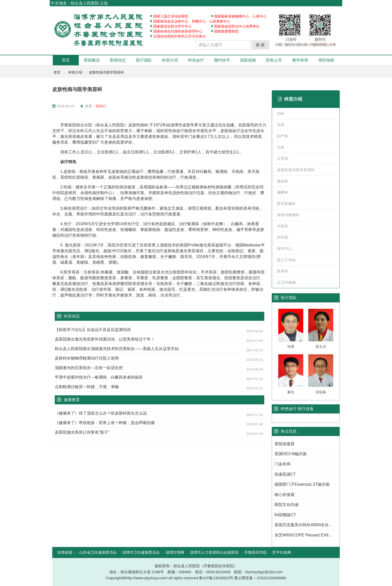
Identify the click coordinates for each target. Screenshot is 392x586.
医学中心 (284, 249)
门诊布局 (282, 464)
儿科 (281, 147)
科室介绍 (170, 60)
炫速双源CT (285, 474)
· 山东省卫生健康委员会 (97, 552)
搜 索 (260, 45)
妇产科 (283, 136)
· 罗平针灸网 (281, 552)
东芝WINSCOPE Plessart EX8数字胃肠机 (306, 535)
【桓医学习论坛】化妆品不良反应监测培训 (93, 330)
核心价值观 (284, 495)
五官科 (283, 159)
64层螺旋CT (285, 515)
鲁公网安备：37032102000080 (260, 578)
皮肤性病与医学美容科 (106, 72)
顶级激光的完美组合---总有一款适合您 (89, 368)
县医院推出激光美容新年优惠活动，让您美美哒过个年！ (105, 339)
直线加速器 (284, 444)
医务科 (283, 271)
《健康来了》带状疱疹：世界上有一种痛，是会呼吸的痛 (105, 423)
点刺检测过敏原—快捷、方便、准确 (87, 387)
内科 (281, 113)
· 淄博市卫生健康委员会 (140, 552)
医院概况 (92, 60)
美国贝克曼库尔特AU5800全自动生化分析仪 (306, 525)
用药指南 (326, 60)
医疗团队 (144, 60)
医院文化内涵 (286, 505)
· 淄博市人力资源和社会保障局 (213, 552)
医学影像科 (286, 204)
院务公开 (274, 60)
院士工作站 (286, 260)
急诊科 (283, 181)
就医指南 (248, 60)
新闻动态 (118, 60)
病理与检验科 (288, 215)
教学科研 (300, 60)
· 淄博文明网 (174, 552)
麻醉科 (283, 192)
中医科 (283, 226)
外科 (281, 125)
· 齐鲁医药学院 (254, 552)
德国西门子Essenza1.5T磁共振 (302, 484)
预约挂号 (222, 60)
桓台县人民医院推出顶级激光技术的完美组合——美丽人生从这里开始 (117, 349)
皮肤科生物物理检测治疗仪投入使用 (87, 358)
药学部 (283, 237)
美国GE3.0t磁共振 (291, 454)
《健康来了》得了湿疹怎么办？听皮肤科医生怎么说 (101, 413)
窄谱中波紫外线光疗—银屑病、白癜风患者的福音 (99, 377)
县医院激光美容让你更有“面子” (82, 432)
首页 (66, 60)
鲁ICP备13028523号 (217, 578)
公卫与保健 (286, 282)
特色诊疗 (196, 60)
